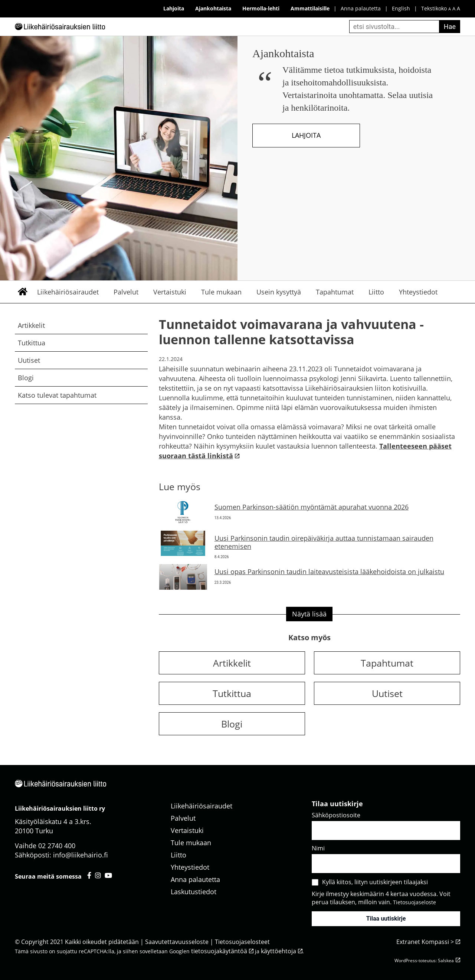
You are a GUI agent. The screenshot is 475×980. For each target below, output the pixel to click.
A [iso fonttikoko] (458, 8)
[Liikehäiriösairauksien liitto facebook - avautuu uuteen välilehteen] (89, 875)
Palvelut (126, 292)
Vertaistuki (170, 292)
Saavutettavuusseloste (177, 942)
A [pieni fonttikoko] (450, 9)
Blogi (26, 378)
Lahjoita (306, 135)
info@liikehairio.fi (81, 855)
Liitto (376, 292)
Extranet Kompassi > (425, 942)
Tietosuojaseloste (415, 902)
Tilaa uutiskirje (386, 919)
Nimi (318, 848)
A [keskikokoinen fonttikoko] (454, 9)
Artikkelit (31, 325)
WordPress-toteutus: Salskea (424, 961)
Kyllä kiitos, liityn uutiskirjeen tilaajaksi (375, 882)
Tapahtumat (335, 292)
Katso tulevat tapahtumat (57, 395)
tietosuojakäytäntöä (219, 951)
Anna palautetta (361, 8)
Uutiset (29, 360)
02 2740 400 (57, 846)
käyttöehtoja (279, 951)
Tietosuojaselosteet (242, 942)
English (401, 8)
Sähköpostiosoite (336, 815)
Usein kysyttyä (279, 292)
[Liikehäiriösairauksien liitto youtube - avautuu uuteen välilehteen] (108, 875)
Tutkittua (32, 343)
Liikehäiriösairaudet (68, 292)
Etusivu (22, 292)
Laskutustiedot (194, 892)
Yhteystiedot (418, 292)
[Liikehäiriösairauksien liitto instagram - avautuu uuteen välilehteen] (98, 875)
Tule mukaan (221, 292)
